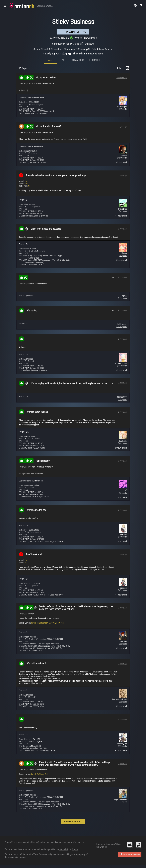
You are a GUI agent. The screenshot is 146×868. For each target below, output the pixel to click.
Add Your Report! (73, 822)
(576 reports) (122, 366)
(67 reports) (123, 537)
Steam (37, 49)
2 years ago (123, 175)
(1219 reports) (122, 327)
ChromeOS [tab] (94, 60)
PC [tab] (63, 60)
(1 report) (124, 802)
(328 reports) (122, 158)
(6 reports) (123, 211)
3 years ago (123, 461)
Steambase (70, 49)
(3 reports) (123, 109)
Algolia (75, 849)
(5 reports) (123, 493)
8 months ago (122, 78)
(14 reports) (123, 400)
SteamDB (45, 49)
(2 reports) (123, 644)
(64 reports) (123, 443)
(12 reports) (123, 298)
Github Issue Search (102, 49)
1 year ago (123, 126)
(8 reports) (123, 702)
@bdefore (42, 842)
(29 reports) (123, 746)
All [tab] (50, 60)
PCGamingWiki (84, 49)
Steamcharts (57, 49)
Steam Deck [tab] (78, 60)
